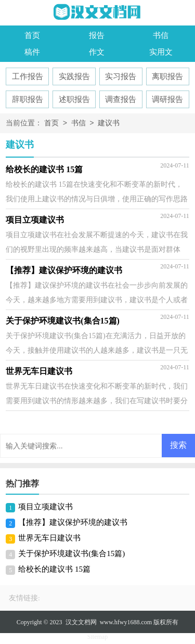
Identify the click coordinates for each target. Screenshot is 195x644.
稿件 (32, 52)
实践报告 (74, 76)
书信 (161, 35)
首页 (32, 35)
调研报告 (167, 99)
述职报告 (74, 99)
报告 (97, 35)
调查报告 (121, 99)
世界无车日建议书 (49, 538)
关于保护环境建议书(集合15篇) (71, 553)
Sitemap (97, 637)
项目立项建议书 (45, 507)
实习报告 (121, 76)
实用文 (161, 52)
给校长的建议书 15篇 (54, 569)
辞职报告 (28, 99)
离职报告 (167, 76)
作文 (97, 52)
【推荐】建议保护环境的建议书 (73, 522)
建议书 (109, 124)
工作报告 (28, 76)
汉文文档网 (81, 622)
